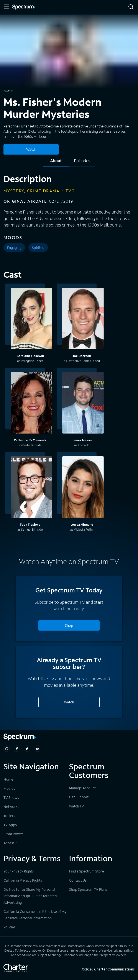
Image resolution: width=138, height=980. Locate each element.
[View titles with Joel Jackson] (83, 319)
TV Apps (10, 825)
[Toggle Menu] (6, 7)
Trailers (9, 816)
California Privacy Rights (23, 880)
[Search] (131, 7)
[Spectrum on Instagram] (7, 749)
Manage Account (82, 788)
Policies (9, 927)
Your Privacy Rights (19, 871)
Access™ (11, 843)
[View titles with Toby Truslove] (31, 488)
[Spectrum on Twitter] (27, 749)
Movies (9, 788)
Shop (69, 625)
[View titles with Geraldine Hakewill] (31, 319)
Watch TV (76, 806)
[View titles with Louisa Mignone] (83, 488)
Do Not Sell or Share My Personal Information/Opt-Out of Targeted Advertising (30, 896)
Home (8, 779)
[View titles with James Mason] (83, 403)
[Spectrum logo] (24, 7)
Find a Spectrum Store (86, 871)
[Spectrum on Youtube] (37, 749)
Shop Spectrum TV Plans (88, 889)
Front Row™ (13, 834)
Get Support (79, 797)
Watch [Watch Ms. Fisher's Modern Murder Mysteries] (31, 149)
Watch (69, 702)
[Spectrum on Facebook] (17, 749)
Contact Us (78, 880)
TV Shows (11, 797)
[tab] (56, 162)
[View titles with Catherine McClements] (31, 403)
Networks (11, 806)
